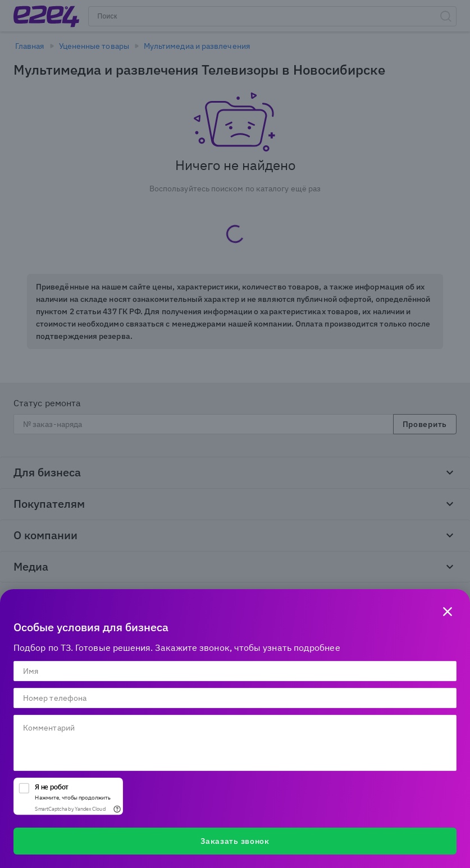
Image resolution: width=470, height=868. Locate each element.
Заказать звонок (235, 841)
